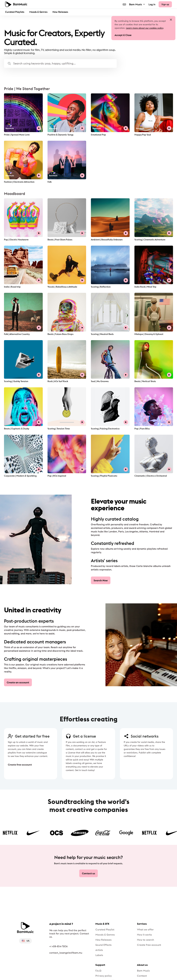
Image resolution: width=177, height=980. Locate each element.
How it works (144, 935)
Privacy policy (104, 976)
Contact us (88, 873)
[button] (60, 63)
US (25, 941)
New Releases (60, 12)
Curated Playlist (105, 929)
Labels (99, 955)
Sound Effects (103, 945)
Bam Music (137, 4)
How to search (145, 940)
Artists (99, 950)
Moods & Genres (38, 12)
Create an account (18, 682)
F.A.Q (98, 971)
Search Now (101, 580)
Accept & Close (123, 35)
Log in (152, 4)
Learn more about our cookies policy (145, 28)
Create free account (19, 765)
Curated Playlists (15, 12)
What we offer (145, 929)
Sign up (165, 4)
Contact (142, 976)
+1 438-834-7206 (58, 946)
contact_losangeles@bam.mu (66, 953)
